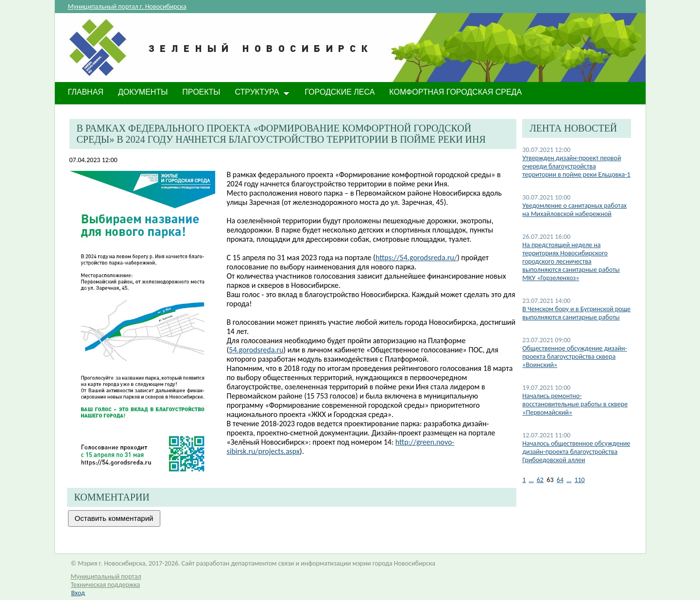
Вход (78, 593)
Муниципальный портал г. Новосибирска (127, 7)
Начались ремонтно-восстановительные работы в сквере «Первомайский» (575, 404)
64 (560, 480)
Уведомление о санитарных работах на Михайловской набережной (574, 210)
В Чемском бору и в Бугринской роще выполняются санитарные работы (576, 313)
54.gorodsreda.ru (256, 350)
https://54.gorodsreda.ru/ (416, 258)
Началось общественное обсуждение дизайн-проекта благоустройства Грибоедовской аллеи (576, 452)
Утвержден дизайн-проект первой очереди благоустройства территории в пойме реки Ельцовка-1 (576, 166)
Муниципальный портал (106, 576)
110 (579, 480)
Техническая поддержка (106, 585)
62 (540, 480)
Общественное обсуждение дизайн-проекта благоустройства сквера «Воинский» (574, 357)
